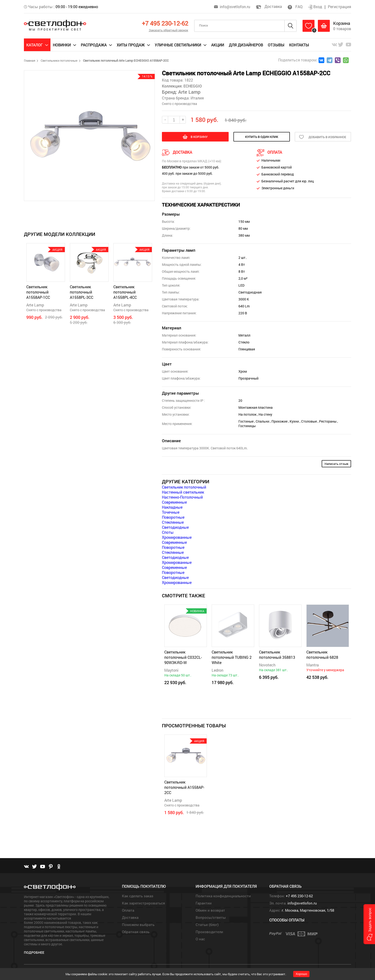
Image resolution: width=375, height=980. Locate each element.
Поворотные (173, 517)
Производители (209, 932)
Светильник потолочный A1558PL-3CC (82, 292)
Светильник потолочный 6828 (322, 655)
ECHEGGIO (192, 86)
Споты (168, 532)
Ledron (218, 670)
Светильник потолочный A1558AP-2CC (184, 787)
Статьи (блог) (207, 925)
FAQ (295, 7)
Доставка (269, 6)
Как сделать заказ (138, 896)
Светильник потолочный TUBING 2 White (232, 657)
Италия (197, 98)
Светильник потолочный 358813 (277, 655)
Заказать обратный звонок (168, 30)
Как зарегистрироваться (143, 903)
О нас (200, 939)
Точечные (171, 512)
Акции (218, 45)
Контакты (299, 45)
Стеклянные (173, 522)
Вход (316, 7)
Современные (174, 502)
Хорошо (301, 974)
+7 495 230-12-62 (165, 23)
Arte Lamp (35, 305)
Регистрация (339, 7)
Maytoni (171, 670)
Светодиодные (175, 527)
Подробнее (34, 952)
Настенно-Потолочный (182, 497)
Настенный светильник (183, 492)
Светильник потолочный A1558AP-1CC (38, 292)
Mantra (313, 665)
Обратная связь (136, 932)
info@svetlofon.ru (235, 7)
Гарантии (204, 903)
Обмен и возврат (210, 910)
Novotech (267, 665)
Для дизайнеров (246, 45)
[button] (369, 924)
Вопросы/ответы (211, 917)
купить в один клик (262, 137)
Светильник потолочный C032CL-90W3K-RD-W (183, 657)
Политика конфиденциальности (223, 896)
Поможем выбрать (138, 925)
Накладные (172, 507)
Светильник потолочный (184, 487)
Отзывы (276, 45)
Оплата (128, 910)
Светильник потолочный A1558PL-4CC (125, 292)
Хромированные (177, 537)
